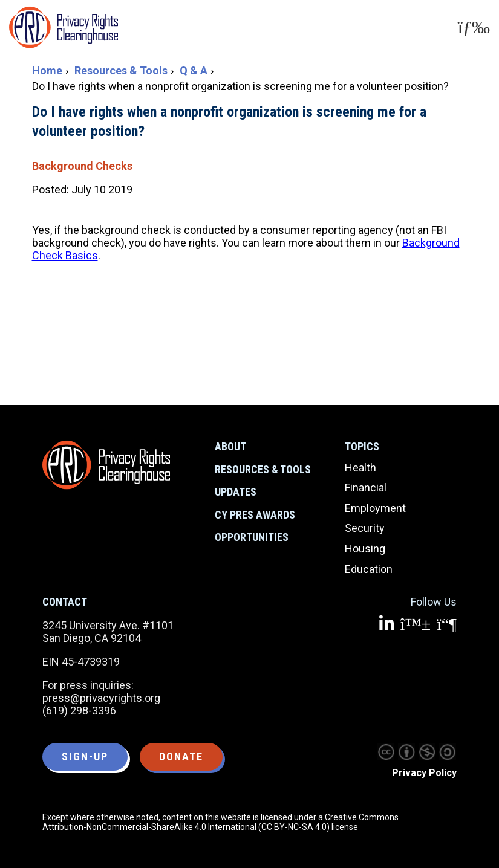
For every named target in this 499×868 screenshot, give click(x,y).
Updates (236, 492)
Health (360, 468)
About (230, 446)
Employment (375, 508)
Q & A (194, 70)
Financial (366, 487)
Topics (362, 446)
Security (365, 528)
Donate (181, 756)
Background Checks (82, 166)
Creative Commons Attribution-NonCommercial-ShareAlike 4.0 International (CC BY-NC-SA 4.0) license (220, 822)
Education (369, 569)
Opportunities (252, 537)
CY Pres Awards (255, 515)
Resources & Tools (121, 70)
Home (47, 70)
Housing (365, 549)
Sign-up (85, 756)
